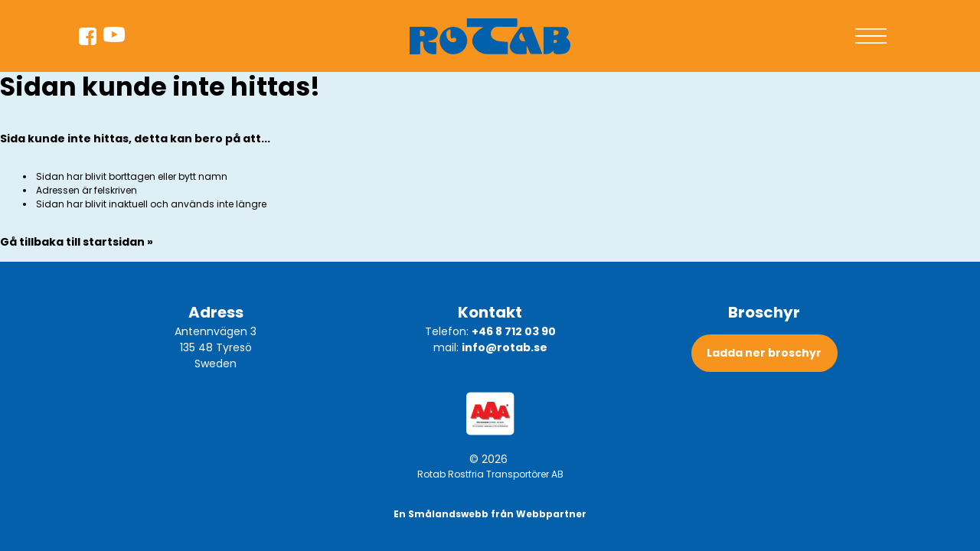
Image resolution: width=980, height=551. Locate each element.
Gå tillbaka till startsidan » (77, 242)
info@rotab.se (505, 347)
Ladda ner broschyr (764, 353)
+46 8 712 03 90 (514, 331)
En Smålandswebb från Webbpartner (490, 514)
